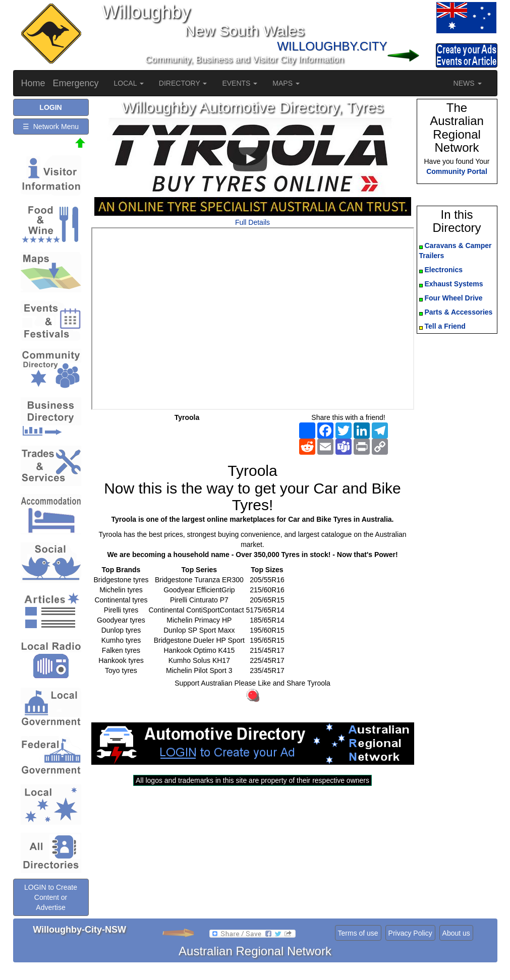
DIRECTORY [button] (183, 83)
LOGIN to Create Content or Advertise (51, 897)
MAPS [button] (286, 83)
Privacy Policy (410, 933)
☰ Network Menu (51, 127)
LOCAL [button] (129, 83)
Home (33, 83)
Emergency (76, 83)
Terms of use (358, 933)
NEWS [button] (468, 83)
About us (456, 933)
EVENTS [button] (240, 83)
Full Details (252, 222)
